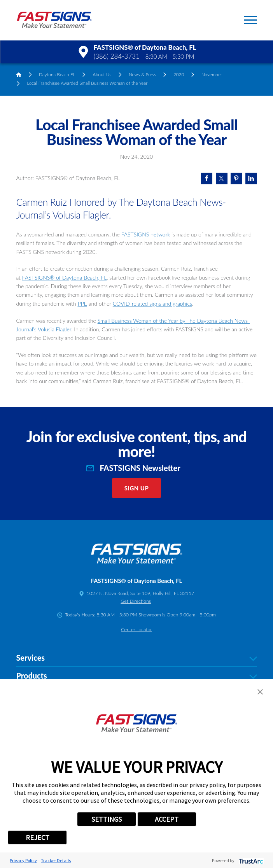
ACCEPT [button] (167, 819)
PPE (82, 304)
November (212, 74)
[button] (250, 20)
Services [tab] (136, 658)
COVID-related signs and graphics (152, 304)
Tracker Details (56, 860)
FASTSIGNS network (146, 234)
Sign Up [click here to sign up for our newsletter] (137, 488)
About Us (102, 74)
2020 (179, 74)
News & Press (142, 74)
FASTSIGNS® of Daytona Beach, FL (65, 277)
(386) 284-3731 (117, 56)
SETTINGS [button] (107, 819)
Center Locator (136, 629)
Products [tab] (136, 676)
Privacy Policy (23, 860)
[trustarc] (250, 860)
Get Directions (136, 601)
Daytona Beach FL (57, 74)
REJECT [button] (38, 837)
